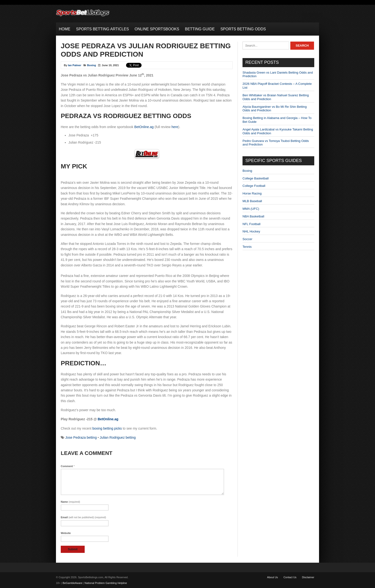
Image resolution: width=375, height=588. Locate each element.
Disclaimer (308, 577)
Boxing (91, 65)
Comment (68, 466)
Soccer (247, 239)
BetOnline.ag (144, 127)
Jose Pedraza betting (81, 437)
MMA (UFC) (251, 209)
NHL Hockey (251, 231)
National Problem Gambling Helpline (106, 583)
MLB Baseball (252, 201)
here (175, 127)
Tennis (247, 247)
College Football (254, 186)
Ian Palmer (75, 65)
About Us (273, 577)
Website (66, 533)
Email (83, 517)
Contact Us (290, 577)
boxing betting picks (107, 428)
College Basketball (256, 178)
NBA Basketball (253, 216)
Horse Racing (252, 193)
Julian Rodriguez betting (118, 437)
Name (70, 502)
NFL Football (251, 224)
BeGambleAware (73, 583)
